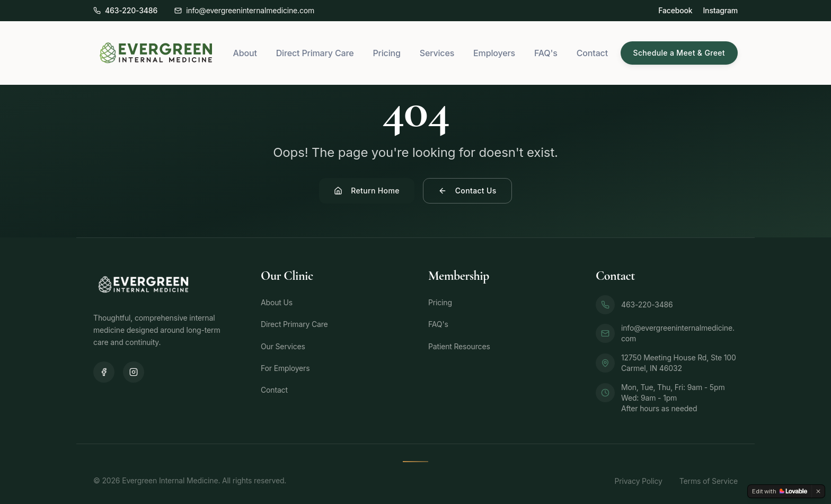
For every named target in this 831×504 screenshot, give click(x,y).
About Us (277, 302)
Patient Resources (459, 346)
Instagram (720, 10)
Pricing (386, 53)
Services (437, 53)
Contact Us (467, 191)
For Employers (285, 368)
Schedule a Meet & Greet (679, 53)
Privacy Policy (638, 481)
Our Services (283, 346)
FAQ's (546, 53)
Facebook (675, 10)
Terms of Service (709, 481)
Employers (494, 53)
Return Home (366, 191)
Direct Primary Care (315, 53)
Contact (592, 53)
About (245, 53)
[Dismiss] (818, 491)
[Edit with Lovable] (780, 491)
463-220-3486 (634, 305)
